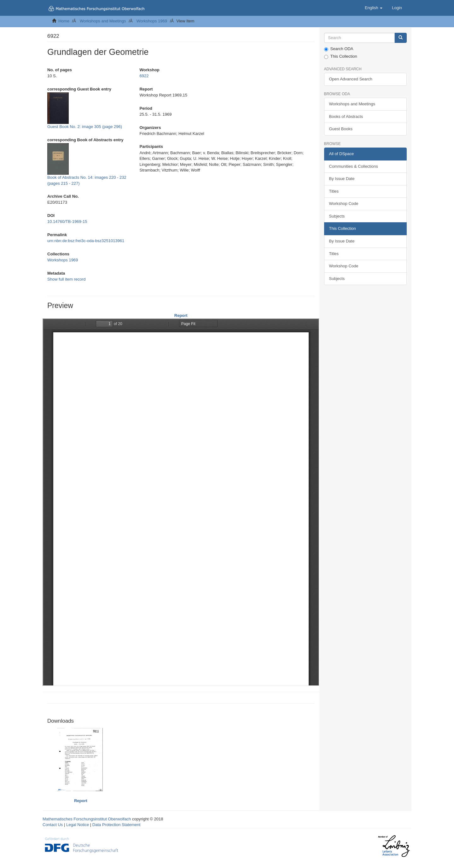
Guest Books (341, 129)
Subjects (337, 216)
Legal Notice (78, 825)
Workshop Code (344, 204)
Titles (334, 191)
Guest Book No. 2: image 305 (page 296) (85, 127)
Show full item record (66, 279)
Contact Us (53, 825)
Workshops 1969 (152, 21)
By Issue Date (342, 179)
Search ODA (339, 49)
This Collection (341, 56)
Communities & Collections (354, 166)
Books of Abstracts (346, 117)
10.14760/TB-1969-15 (67, 221)
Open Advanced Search (351, 79)
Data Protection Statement (116, 825)
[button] (374, 8)
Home (64, 21)
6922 (144, 76)
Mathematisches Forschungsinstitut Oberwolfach (87, 819)
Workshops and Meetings (103, 21)
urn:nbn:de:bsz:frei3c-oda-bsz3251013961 (86, 241)
